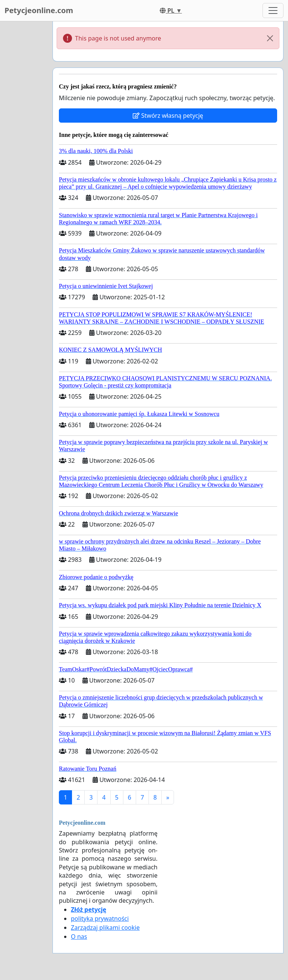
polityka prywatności (100, 918)
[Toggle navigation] (273, 11)
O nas (79, 936)
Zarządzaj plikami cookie (105, 927)
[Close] (270, 38)
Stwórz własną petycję (168, 116)
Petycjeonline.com (39, 10)
